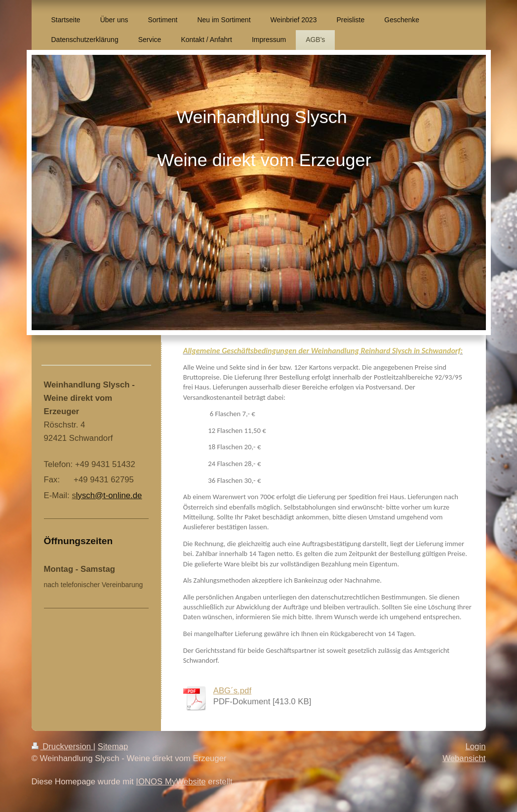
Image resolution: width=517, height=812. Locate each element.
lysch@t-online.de (109, 495)
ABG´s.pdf (232, 691)
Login (475, 747)
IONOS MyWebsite (171, 782)
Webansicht (464, 758)
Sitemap (113, 747)
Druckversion (62, 747)
